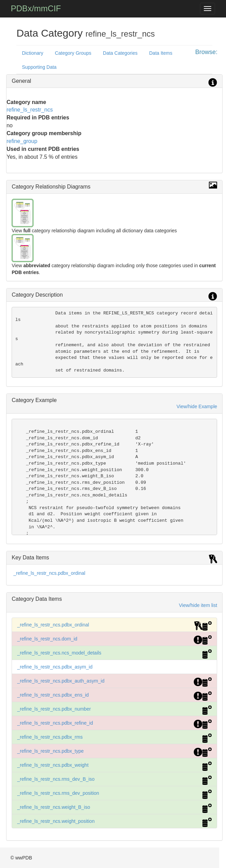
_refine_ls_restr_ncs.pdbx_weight (53, 765)
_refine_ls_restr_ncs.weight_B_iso (54, 807)
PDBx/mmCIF (36, 8)
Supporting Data (39, 67)
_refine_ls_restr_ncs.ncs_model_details (59, 653)
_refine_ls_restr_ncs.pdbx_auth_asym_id (61, 681)
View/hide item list (198, 605)
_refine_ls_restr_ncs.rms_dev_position (58, 793)
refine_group (22, 141)
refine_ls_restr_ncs (30, 110)
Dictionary (32, 53)
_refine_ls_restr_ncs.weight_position (56, 821)
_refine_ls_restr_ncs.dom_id (47, 639)
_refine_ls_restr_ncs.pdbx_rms (50, 737)
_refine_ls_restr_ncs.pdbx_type (50, 751)
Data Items (161, 53)
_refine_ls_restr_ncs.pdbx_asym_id (55, 667)
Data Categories (120, 53)
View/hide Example (197, 406)
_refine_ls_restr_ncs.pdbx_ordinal (49, 573)
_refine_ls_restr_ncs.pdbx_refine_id (55, 723)
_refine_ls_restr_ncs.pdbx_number (54, 709)
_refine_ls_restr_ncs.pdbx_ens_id (53, 695)
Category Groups (73, 53)
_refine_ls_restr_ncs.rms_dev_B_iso (56, 779)
